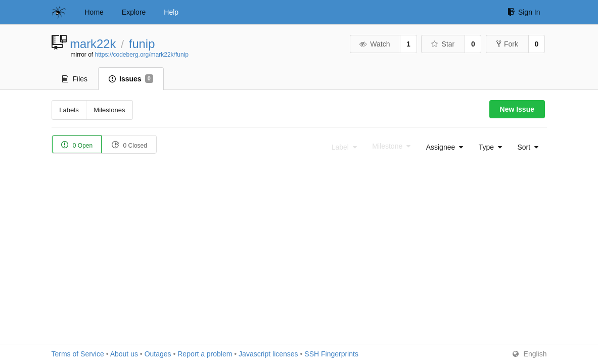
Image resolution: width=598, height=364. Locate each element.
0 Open (77, 145)
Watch (375, 44)
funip (142, 44)
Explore (134, 12)
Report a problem (205, 354)
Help (171, 12)
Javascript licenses (268, 354)
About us (124, 354)
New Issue (517, 109)
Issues (131, 79)
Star (442, 44)
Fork (507, 44)
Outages (158, 354)
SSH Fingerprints (331, 354)
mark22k (93, 44)
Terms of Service (78, 354)
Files (75, 79)
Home (94, 12)
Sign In (524, 12)
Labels (69, 110)
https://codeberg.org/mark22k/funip (142, 55)
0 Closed (129, 145)
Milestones (109, 110)
